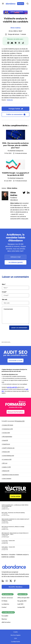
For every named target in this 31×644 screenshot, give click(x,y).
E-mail (4, 292)
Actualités (12, 555)
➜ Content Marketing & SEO (8, 456)
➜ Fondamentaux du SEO (7, 429)
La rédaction (5, 604)
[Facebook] (15, 581)
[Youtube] (7, 581)
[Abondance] (11, 4)
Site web (5, 300)
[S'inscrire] (21, 4)
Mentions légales (16, 635)
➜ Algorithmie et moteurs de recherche (10, 475)
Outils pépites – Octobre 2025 (8, 547)
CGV (16, 638)
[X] (11, 581)
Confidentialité (15, 642)
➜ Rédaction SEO (5, 471)
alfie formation (6, 622)
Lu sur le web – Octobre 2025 (8, 541)
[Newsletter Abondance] (15, 587)
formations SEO (20, 421)
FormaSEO (5, 616)
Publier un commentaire (16, 114)
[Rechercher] (28, 4)
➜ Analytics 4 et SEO (6, 467)
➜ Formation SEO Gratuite (7, 425)
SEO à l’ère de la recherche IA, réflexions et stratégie (13, 527)
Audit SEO (20, 604)
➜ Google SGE (5, 440)
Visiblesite (10, 100)
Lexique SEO (21, 607)
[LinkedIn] (3, 581)
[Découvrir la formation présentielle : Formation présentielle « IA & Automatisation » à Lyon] (15, 12)
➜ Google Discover (6, 444)
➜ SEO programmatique (7, 437)
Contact (4, 607)
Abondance (5, 555)
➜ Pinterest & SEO (6, 452)
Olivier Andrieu (14, 194)
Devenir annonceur (7, 598)
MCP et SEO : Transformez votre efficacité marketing (13, 513)
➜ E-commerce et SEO (7, 459)
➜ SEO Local (4, 463)
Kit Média (4, 601)
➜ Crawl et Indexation (6, 479)
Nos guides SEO (22, 601)
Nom (4, 284)
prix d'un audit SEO (12, 387)
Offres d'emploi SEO (23, 598)
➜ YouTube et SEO (6, 433)
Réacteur (4, 619)
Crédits (16, 632)
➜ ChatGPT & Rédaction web (8, 448)
